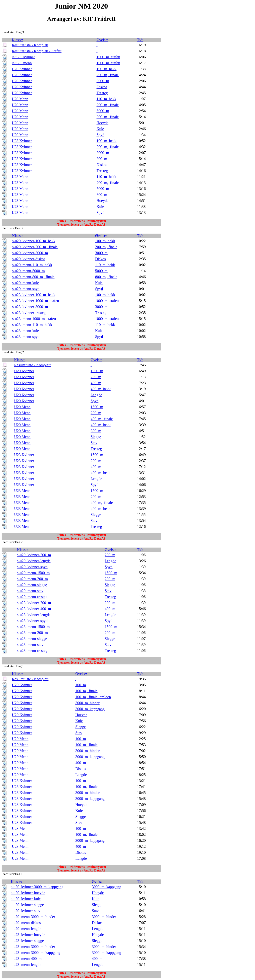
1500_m (97, 371)
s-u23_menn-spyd (26, 337)
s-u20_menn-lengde (26, 929)
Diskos (102, 87)
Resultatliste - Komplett (30, 45)
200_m (96, 377)
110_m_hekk (106, 99)
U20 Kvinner (22, 69)
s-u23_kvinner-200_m (34, 603)
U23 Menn (20, 177)
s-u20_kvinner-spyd (32, 567)
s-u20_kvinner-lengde (34, 561)
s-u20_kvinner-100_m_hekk (34, 241)
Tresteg (102, 93)
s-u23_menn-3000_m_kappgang (35, 953)
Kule (100, 129)
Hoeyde (102, 123)
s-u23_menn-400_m (26, 959)
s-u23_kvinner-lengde (34, 615)
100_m (81, 685)
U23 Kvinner (22, 141)
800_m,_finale (107, 117)
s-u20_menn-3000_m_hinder (33, 917)
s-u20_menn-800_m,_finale (33, 277)
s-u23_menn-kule (25, 331)
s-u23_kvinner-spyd (32, 621)
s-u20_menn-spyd (26, 289)
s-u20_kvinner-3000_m (30, 253)
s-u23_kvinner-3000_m (30, 307)
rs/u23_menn (22, 63)
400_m (96, 383)
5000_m (103, 111)
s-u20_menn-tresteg (32, 597)
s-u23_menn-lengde (26, 965)
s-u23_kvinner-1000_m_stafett (36, 301)
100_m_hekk (106, 69)
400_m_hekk (101, 389)
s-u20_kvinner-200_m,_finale (35, 247)
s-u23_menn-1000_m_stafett (34, 319)
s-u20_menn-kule (25, 283)
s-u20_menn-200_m (33, 579)
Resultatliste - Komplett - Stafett (37, 51)
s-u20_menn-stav (30, 591)
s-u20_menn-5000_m (28, 271)
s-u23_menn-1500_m (33, 627)
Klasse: (17, 40)
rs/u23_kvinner (23, 57)
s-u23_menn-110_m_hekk (32, 325)
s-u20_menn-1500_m (33, 573)
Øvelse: (102, 40)
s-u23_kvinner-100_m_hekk (34, 295)
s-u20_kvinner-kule (26, 899)
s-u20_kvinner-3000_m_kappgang (37, 887)
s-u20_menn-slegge (32, 585)
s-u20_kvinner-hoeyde (28, 893)
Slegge (96, 437)
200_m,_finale (107, 75)
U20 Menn (20, 99)
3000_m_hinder (87, 703)
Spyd (100, 135)
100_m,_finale (86, 691)
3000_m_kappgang (90, 709)
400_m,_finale (102, 419)
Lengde (96, 395)
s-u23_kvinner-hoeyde (28, 935)
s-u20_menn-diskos (26, 923)
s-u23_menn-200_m (33, 633)
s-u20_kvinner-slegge (27, 905)
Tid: (140, 40)
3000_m (103, 81)
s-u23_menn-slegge (32, 639)
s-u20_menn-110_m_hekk (32, 265)
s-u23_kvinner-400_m (34, 609)
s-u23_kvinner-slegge (27, 941)
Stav (94, 443)
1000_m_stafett (108, 57)
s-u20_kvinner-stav (25, 911)
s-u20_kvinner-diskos (29, 259)
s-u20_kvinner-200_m (34, 555)
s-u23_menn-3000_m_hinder (33, 947)
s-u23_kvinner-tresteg (29, 313)
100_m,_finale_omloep (93, 697)
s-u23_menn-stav (30, 645)
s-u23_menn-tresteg (32, 651)
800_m (102, 159)
